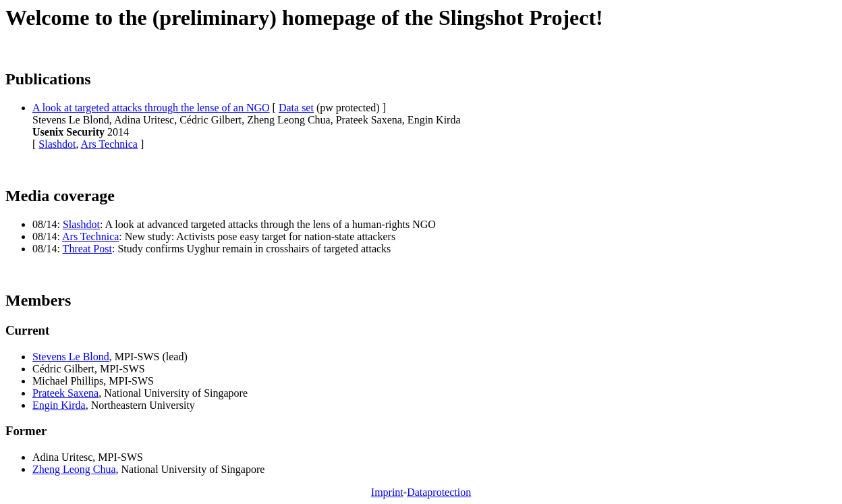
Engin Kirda (59, 405)
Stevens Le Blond (71, 357)
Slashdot (57, 144)
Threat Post (87, 249)
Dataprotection (439, 492)
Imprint (387, 492)
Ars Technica (109, 144)
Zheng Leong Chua (74, 469)
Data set (296, 108)
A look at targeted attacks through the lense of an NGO (151, 108)
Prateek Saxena (65, 393)
